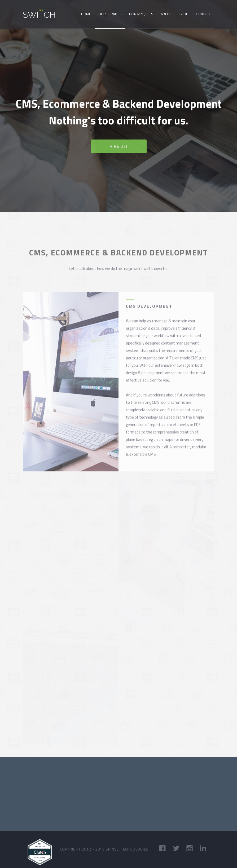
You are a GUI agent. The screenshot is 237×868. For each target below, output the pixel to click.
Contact (203, 14)
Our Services (110, 14)
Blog (184, 14)
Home (86, 14)
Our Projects (141, 14)
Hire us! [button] (119, 147)
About (166, 14)
